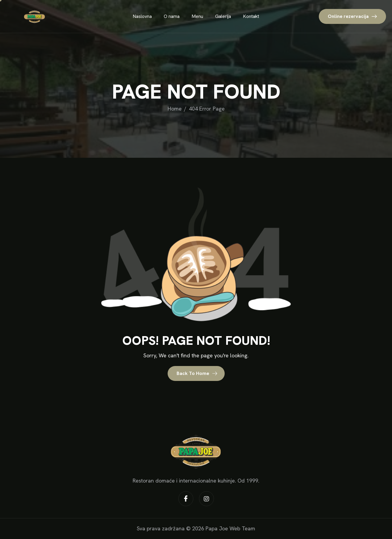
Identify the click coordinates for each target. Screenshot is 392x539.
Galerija (223, 16)
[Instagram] (206, 499)
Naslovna (142, 16)
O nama (172, 16)
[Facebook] (186, 499)
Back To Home (197, 373)
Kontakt (251, 16)
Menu (197, 16)
